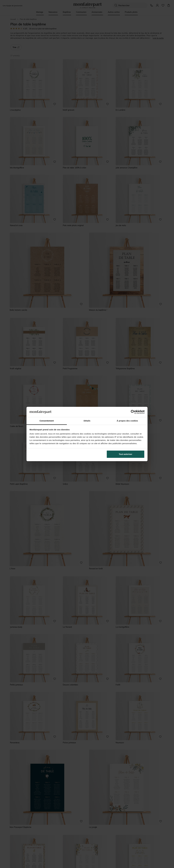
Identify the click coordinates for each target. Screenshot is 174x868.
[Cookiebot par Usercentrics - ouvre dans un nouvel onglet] (133, 412)
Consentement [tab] (47, 421)
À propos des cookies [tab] (127, 421)
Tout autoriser (126, 454)
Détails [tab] (87, 421)
